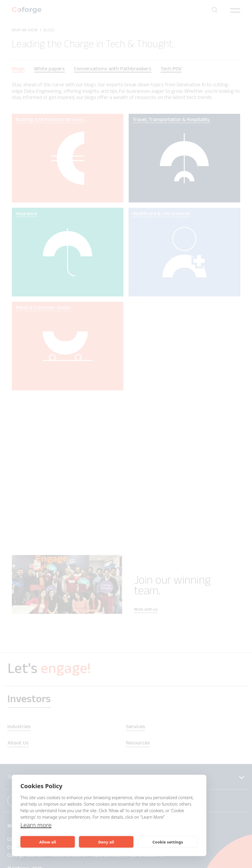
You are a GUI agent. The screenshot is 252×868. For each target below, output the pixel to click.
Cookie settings (168, 842)
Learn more (36, 825)
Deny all (106, 842)
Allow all (48, 842)
